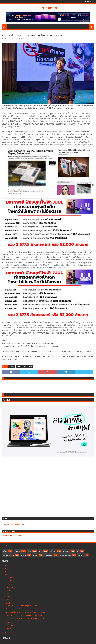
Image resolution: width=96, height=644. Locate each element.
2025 (7, 569)
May (8, 600)
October (9, 584)
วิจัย (78, 551)
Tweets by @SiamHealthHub (12, 536)
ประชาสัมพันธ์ (48, 555)
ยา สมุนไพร (67, 551)
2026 (7, 565)
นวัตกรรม (53, 551)
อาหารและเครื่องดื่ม (9, 555)
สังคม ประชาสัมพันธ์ (65, 555)
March (9, 622)
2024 (7, 572)
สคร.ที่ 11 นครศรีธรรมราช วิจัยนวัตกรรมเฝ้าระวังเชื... (25, 615)
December (10, 578)
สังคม (24, 367)
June (8, 597)
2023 (7, 575)
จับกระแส (12, 367)
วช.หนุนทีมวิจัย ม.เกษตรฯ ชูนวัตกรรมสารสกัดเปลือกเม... (26, 618)
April (8, 603)
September (10, 587)
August (9, 590)
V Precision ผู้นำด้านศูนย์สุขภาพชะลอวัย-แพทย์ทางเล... (26, 612)
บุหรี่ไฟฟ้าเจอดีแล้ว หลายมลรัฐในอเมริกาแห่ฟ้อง (23, 606)
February (10, 626)
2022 (7, 633)
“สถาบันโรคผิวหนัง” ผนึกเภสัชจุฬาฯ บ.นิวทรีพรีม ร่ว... (25, 609)
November (10, 581)
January (9, 629)
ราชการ (35, 555)
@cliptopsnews (14, 524)
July (8, 593)
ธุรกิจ (18, 367)
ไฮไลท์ (30, 367)
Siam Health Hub (48, 8)
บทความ (24, 555)
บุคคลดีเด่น (81, 555)
